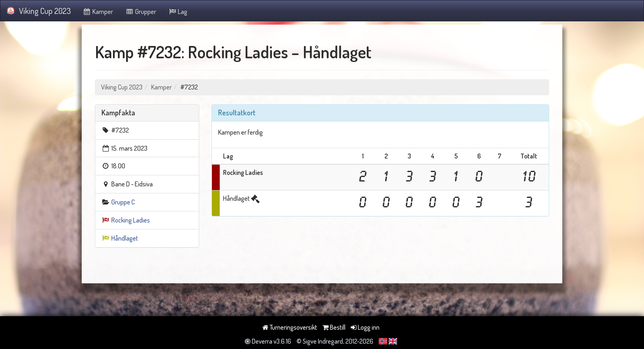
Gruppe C (123, 202)
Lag (178, 11)
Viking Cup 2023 (39, 11)
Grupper (141, 11)
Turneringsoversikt (290, 327)
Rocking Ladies (131, 220)
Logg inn (365, 327)
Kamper (98, 11)
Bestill (334, 327)
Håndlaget (125, 238)
